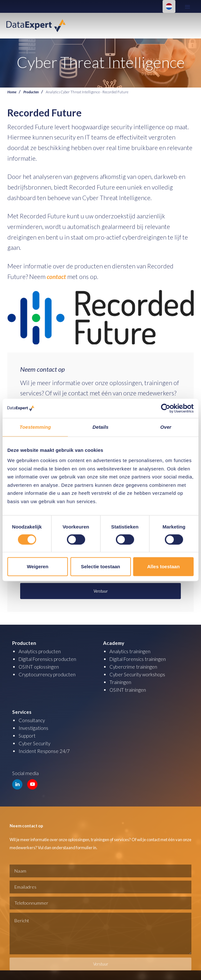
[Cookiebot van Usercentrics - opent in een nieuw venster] (166, 408)
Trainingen (120, 682)
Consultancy (32, 720)
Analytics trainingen (130, 651)
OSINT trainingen (128, 690)
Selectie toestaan (101, 566)
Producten (31, 92)
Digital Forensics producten (47, 659)
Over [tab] (166, 427)
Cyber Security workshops (137, 674)
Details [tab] (100, 427)
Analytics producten (40, 651)
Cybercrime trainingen (133, 667)
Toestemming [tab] (35, 427)
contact (56, 277)
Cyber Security (34, 743)
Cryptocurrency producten (47, 674)
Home (12, 92)
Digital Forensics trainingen (138, 659)
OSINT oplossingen (39, 667)
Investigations (33, 728)
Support (27, 736)
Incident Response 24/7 (44, 751)
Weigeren (38, 566)
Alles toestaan (164, 566)
